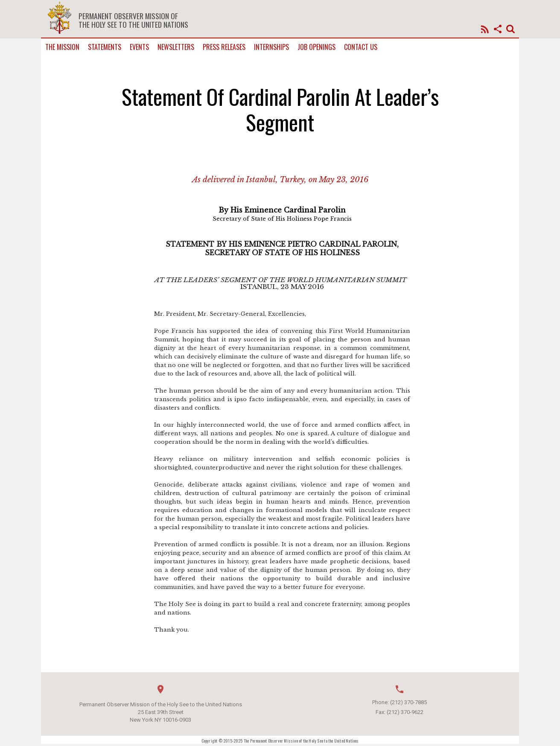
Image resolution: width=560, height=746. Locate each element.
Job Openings (316, 47)
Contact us (361, 47)
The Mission (62, 47)
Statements (105, 47)
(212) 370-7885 (408, 702)
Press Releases (224, 47)
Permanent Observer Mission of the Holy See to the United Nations (133, 20)
